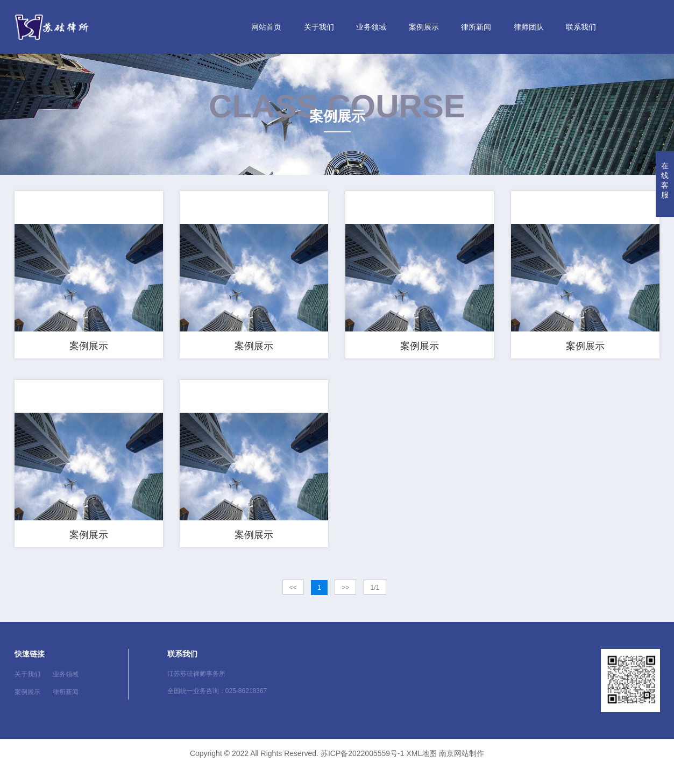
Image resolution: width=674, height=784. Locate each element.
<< (293, 604)
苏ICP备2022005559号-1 (363, 769)
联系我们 (581, 27)
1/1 (375, 604)
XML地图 (421, 769)
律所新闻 (476, 27)
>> (345, 604)
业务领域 (371, 27)
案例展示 (424, 27)
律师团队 (529, 27)
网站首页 (266, 27)
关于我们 (319, 27)
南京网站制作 (462, 769)
